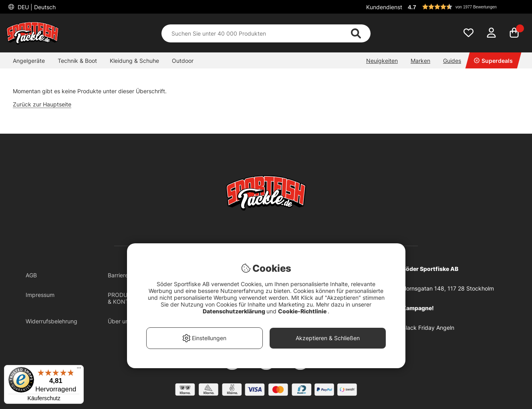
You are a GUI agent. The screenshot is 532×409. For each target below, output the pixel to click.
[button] (465, 7)
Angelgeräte (29, 61)
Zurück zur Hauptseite (42, 104)
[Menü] (79, 370)
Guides (452, 61)
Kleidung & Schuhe (134, 61)
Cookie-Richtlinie (303, 311)
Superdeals (493, 61)
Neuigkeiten (382, 61)
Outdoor (183, 61)
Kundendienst (384, 7)
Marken (420, 61)
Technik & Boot (77, 61)
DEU (36, 7)
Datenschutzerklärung (235, 311)
